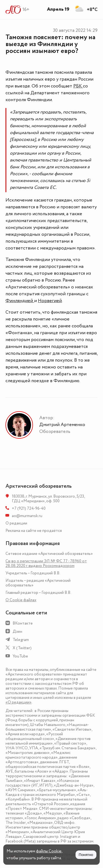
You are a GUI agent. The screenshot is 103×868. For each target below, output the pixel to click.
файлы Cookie (49, 851)
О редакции (16, 523)
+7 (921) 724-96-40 (29, 508)
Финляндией (20, 301)
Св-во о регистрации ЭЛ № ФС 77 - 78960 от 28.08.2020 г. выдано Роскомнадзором (46, 563)
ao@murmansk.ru (27, 516)
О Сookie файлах (21, 600)
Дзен (17, 632)
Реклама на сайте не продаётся (34, 531)
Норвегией (50, 301)
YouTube (20, 656)
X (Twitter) (22, 648)
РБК (78, 86)
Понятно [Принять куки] (86, 855)
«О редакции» (19, 702)
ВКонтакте (23, 623)
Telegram (21, 640)
